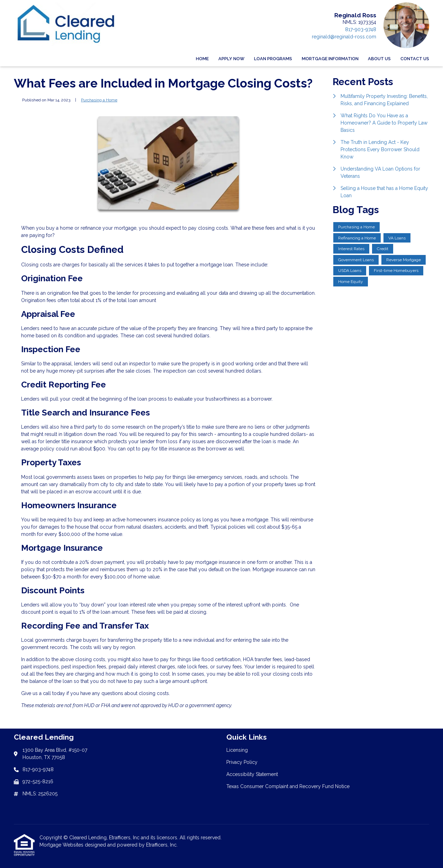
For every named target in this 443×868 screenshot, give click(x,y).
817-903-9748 (361, 29)
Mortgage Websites (62, 845)
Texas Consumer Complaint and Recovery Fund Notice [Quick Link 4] (288, 786)
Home (202, 59)
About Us (379, 59)
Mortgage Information (330, 59)
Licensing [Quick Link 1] (237, 750)
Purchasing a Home (99, 100)
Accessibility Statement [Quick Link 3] (252, 774)
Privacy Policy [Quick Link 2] (242, 762)
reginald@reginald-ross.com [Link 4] (344, 37)
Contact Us (415, 59)
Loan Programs (273, 59)
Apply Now (231, 59)
